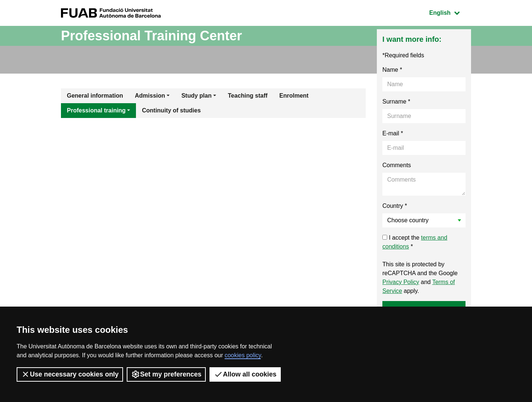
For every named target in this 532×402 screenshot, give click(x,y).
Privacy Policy (401, 282)
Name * (392, 70)
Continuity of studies (171, 110)
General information (95, 96)
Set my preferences (166, 374)
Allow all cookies (245, 374)
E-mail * (393, 133)
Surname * (396, 102)
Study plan (197, 96)
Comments (397, 165)
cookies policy (243, 355)
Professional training (96, 110)
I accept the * (415, 242)
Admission (150, 96)
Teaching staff (248, 96)
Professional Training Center (151, 36)
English (450, 12)
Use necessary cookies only (70, 374)
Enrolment (294, 96)
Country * (395, 206)
